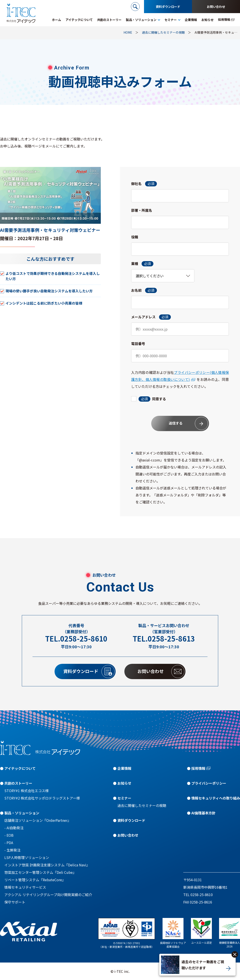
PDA (10, 843)
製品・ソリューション (22, 813)
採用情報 (198, 768)
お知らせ (124, 783)
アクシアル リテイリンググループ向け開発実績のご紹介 (48, 895)
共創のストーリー (18, 783)
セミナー (124, 798)
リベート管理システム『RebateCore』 (35, 880)
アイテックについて (20, 768)
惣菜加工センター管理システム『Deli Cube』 (40, 872)
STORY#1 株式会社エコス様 (27, 791)
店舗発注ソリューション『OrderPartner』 (38, 820)
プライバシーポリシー (209, 783)
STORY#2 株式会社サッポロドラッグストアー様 (42, 798)
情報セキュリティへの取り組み (216, 798)
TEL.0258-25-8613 (164, 639)
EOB (10, 835)
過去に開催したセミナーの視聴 (142, 805)
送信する (188, 423)
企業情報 (124, 768)
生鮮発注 (14, 850)
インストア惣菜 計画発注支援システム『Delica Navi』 (47, 865)
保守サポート (15, 902)
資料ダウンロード (168, 7)
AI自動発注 (15, 828)
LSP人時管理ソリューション (27, 857)
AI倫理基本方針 (203, 813)
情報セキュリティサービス (25, 887)
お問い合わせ (216, 7)
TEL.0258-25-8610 (76, 639)
